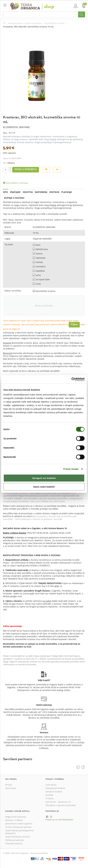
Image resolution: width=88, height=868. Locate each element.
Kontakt (49, 795)
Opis (5, 192)
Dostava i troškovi (14, 820)
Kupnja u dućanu (14, 198)
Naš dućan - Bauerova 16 (58, 802)
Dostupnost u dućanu (17, 183)
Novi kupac (11, 788)
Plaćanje (67, 192)
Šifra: (5, 133)
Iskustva (28, 192)
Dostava (54, 192)
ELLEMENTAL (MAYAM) (16, 127)
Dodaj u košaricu (26, 169)
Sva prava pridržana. (39, 853)
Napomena (41, 192)
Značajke (15, 192)
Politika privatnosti (15, 840)
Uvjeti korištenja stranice (18, 837)
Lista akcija (51, 785)
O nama (49, 798)
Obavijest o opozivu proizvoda (61, 805)
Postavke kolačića (14, 844)
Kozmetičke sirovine (54, 23)
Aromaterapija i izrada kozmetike (25, 23)
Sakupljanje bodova (55, 788)
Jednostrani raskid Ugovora (19, 824)
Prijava (74, 324)
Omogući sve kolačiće (44, 478)
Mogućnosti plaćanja (16, 817)
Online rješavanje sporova (18, 827)
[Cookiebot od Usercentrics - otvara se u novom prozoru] (71, 379)
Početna (4, 23)
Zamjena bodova (54, 792)
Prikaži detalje (71, 469)
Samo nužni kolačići (44, 487)
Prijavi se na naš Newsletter (59, 820)
